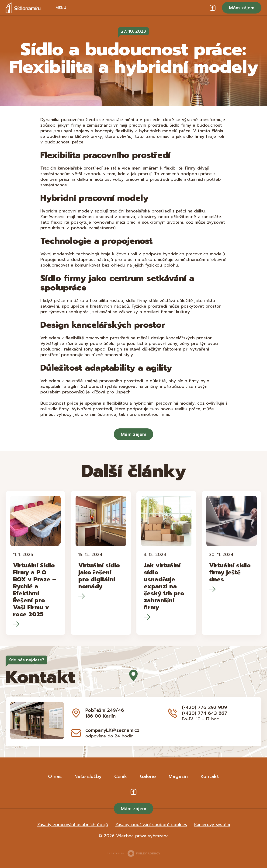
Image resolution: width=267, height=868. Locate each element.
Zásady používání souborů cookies (151, 825)
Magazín (178, 776)
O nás (55, 776)
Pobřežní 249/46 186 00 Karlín (105, 713)
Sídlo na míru (23, 8)
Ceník (121, 776)
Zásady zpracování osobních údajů (73, 825)
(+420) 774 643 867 (205, 713)
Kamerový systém (212, 825)
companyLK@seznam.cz (112, 730)
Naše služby (88, 776)
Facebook (213, 8)
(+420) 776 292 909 (204, 707)
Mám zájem (242, 8)
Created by (134, 853)
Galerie (148, 776)
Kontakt (210, 776)
